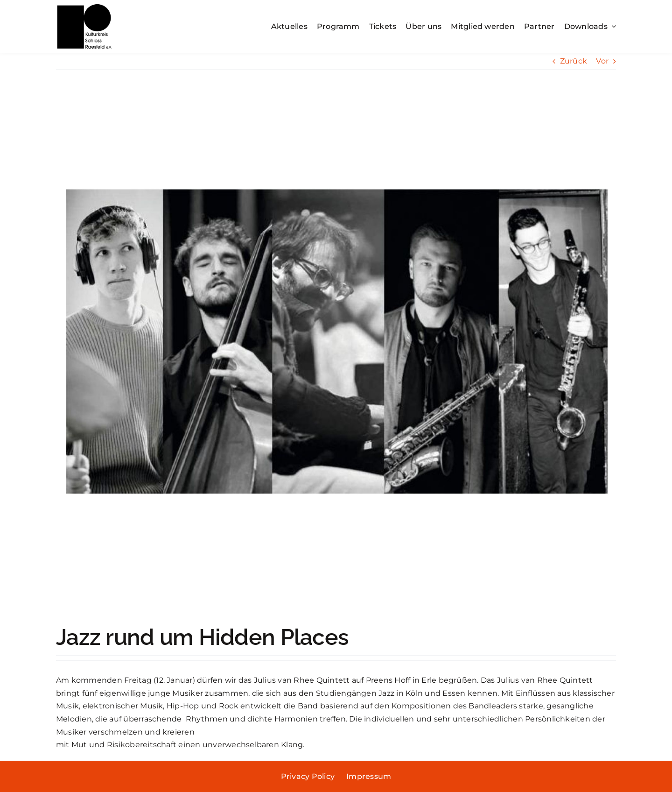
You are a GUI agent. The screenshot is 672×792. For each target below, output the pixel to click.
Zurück (574, 61)
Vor (602, 61)
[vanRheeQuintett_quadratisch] (336, 354)
